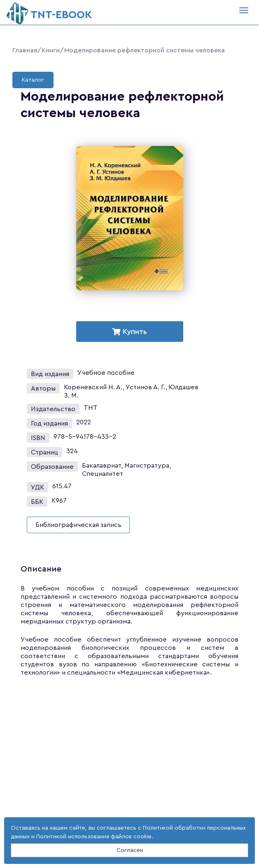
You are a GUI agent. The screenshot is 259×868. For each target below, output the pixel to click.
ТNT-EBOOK (49, 11)
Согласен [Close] (130, 850)
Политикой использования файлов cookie (94, 837)
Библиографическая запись (78, 525)
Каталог (33, 80)
